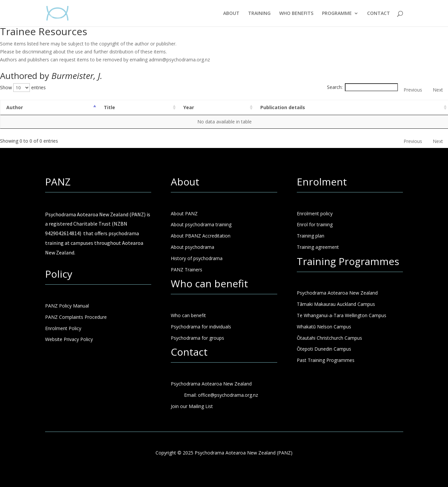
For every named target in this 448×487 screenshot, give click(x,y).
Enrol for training (315, 224)
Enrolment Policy (63, 328)
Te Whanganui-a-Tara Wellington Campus (342, 315)
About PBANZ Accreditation (201, 236)
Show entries (23, 87)
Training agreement (318, 247)
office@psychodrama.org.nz (228, 395)
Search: (362, 87)
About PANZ (184, 213)
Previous (413, 90)
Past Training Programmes (326, 360)
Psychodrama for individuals (201, 327)
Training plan (311, 236)
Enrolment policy (315, 213)
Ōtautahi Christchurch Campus (329, 338)
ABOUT (231, 14)
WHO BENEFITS (296, 14)
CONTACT (379, 14)
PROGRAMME (337, 14)
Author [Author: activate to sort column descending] (15, 107)
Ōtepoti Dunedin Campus (324, 349)
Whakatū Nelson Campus (324, 327)
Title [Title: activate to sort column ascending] (109, 107)
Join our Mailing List (192, 406)
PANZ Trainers (187, 270)
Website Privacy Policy (69, 339)
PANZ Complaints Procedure (76, 317)
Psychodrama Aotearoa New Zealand (337, 293)
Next (438, 90)
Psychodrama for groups (197, 338)
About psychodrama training (201, 224)
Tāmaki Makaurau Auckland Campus (336, 304)
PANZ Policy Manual (67, 306)
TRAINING (259, 14)
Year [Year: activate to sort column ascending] (189, 107)
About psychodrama (192, 247)
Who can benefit (188, 315)
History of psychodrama (197, 258)
